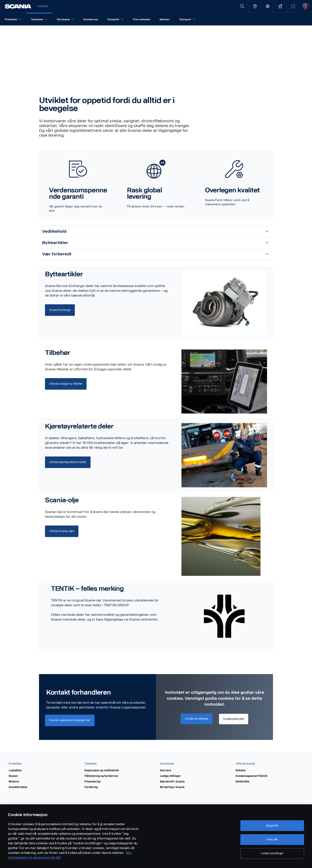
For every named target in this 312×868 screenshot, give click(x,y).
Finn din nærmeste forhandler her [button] (70, 720)
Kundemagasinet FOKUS (252, 776)
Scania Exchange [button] (60, 310)
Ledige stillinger (170, 776)
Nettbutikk (242, 782)
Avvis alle (272, 839)
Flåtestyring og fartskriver (101, 776)
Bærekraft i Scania (172, 782)
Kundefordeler (18, 787)
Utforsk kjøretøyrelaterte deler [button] (68, 462)
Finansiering (92, 782)
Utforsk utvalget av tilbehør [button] (66, 384)
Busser (13, 776)
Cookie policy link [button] (234, 719)
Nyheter (241, 771)
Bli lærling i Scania (172, 787)
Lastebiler (15, 771)
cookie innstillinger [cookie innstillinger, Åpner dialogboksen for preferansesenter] (272, 853)
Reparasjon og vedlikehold (102, 771)
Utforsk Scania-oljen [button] (62, 531)
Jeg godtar (272, 826)
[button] (293, 6)
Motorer (14, 782)
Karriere (166, 771)
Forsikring (91, 787)
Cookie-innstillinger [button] (197, 719)
